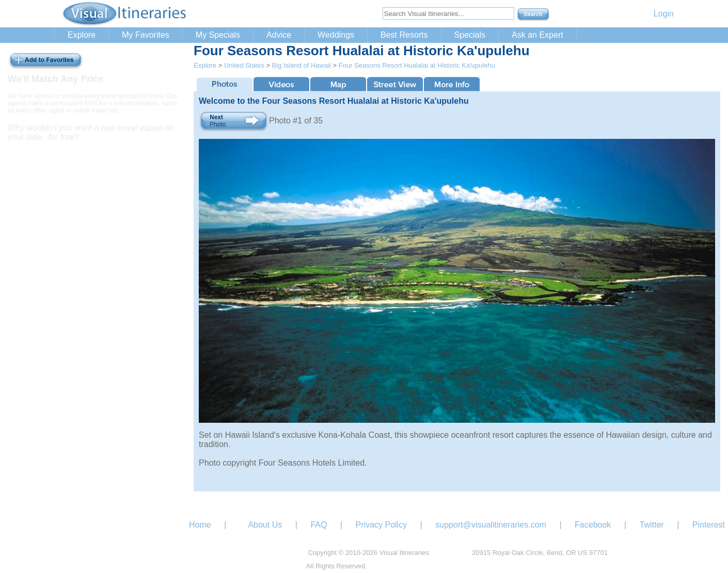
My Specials (218, 35)
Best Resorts (404, 35)
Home (200, 525)
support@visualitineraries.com (491, 525)
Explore (82, 35)
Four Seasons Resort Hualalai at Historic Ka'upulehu (417, 65)
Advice (279, 35)
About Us (265, 525)
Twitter (652, 525)
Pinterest (709, 525)
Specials (470, 35)
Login (664, 14)
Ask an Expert (537, 35)
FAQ (319, 525)
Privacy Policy (382, 525)
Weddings (336, 35)
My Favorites (146, 35)
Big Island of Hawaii (302, 65)
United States (244, 65)
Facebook (593, 525)
